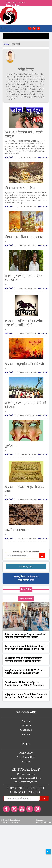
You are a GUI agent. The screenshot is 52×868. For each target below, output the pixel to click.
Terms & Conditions (26, 757)
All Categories (26, 730)
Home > (8, 44)
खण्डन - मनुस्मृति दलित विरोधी (24, 364)
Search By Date (26, 567)
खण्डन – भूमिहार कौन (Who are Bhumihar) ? (24, 323)
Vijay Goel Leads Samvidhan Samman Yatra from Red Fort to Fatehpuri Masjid (26, 696)
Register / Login (13, 5)
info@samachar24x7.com (26, 782)
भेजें (32, 580)
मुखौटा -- (11, 446)
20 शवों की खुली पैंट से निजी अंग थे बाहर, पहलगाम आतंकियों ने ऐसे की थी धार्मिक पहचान (24, 660)
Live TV (26, 589)
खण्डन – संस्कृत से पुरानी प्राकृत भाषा (25, 489)
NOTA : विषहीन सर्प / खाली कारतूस (24, 134)
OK (44, 798)
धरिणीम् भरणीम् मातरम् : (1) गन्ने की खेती (25, 405)
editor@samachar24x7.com (29, 778)
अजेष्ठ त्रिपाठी (26, 69)
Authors (26, 734)
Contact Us (11, 3)
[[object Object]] (30, 28)
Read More (43, 157)
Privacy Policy (26, 753)
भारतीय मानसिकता (17, 530)
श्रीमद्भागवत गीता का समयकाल (24, 237)
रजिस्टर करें (33, 576)
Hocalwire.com (45, 822)
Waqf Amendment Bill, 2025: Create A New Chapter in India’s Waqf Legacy (25, 672)
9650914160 (29, 774)
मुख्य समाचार (26, 599)
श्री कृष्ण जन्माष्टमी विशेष (20, 188)
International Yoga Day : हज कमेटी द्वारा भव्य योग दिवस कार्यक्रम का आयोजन (26, 636)
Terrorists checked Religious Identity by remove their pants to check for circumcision (26, 647)
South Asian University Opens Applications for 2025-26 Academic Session (24, 684)
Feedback (26, 762)
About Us (22, 3)
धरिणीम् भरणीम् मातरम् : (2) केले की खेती (23, 278)
